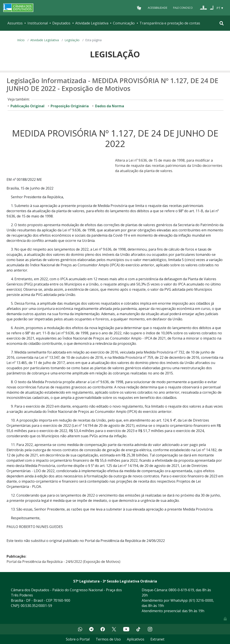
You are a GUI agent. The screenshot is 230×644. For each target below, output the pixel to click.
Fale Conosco (183, 8)
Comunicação (124, 23)
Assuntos (15, 23)
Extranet (157, 639)
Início (21, 40)
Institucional (38, 23)
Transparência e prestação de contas (170, 23)
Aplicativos (136, 639)
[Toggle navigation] (222, 23)
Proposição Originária (70, 106)
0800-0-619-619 (181, 590)
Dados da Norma (110, 106)
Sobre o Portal (78, 639)
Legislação (72, 40)
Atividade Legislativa (92, 23)
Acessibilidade (158, 8)
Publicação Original (27, 106)
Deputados (61, 23)
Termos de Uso (108, 639)
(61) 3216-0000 (201, 600)
